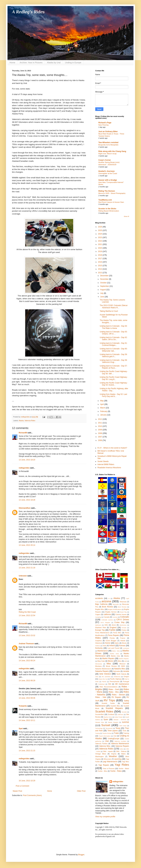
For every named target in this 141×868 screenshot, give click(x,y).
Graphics (98, 641)
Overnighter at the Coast (108, 173)
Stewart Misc (100, 722)
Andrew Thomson (26, 644)
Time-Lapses (113, 731)
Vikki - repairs (108, 751)
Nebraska (117, 671)
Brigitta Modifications (115, 609)
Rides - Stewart (118, 695)
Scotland (111, 714)
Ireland (112, 646)
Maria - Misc (116, 651)
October (104, 283)
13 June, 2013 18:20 (27, 460)
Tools (124, 731)
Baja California (101, 604)
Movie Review (111, 666)
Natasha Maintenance (103, 669)
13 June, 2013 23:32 (27, 635)
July (102, 293)
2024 (100, 234)
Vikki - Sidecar (121, 751)
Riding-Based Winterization (109, 211)
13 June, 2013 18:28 (27, 500)
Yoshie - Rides (116, 771)
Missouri (122, 664)
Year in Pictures (109, 768)
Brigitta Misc (100, 609)
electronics (123, 625)
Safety (126, 701)
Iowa (104, 646)
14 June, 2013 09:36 (27, 698)
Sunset (106, 725)
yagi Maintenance (110, 762)
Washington (100, 756)
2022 (100, 241)
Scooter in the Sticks (107, 209)
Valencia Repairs (122, 746)
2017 (100, 259)
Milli (126, 661)
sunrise (126, 722)
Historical (99, 643)
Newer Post (17, 791)
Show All (126, 216)
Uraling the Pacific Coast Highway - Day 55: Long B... (114, 378)
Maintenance (103, 651)
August (103, 290)
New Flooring (103, 125)
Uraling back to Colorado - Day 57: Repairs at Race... (114, 367)
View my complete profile (105, 817)
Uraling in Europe (73, 63)
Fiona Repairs (114, 635)
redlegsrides (24, 468)
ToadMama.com (105, 200)
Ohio (97, 677)
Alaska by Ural (54, 63)
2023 (100, 237)
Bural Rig (123, 612)
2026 (100, 227)
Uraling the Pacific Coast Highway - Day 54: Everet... (114, 384)
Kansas (122, 646)
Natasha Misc (120, 669)
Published (101, 684)
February (104, 411)
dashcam (98, 625)
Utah (107, 741)
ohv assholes (106, 677)
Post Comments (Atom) (32, 795)
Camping (98, 617)
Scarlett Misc (115, 706)
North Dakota (121, 674)
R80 (110, 684)
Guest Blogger (111, 641)
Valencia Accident (120, 741)
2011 (100, 423)
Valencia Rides (30, 421)
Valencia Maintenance (120, 744)
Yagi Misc (125, 762)
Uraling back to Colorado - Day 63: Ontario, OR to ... (114, 333)
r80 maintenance (122, 684)
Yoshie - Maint (124, 768)
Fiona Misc (117, 633)
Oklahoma (117, 677)
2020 (100, 248)
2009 (100, 430)
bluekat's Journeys (106, 171)
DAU (106, 625)
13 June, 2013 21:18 (27, 568)
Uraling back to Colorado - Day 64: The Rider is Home (114, 327)
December (105, 276)
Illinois (124, 643)
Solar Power (119, 717)
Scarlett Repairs (114, 708)
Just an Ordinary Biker (108, 132)
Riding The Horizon (107, 191)
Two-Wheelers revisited (108, 142)
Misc (109, 664)
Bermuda (116, 604)
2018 (100, 255)
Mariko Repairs (108, 658)
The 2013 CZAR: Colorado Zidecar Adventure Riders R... (114, 306)
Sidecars (120, 714)
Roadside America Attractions (109, 468)
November (105, 279)
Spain (106, 720)
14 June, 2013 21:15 (27, 751)
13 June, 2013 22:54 (27, 615)
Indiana (98, 646)
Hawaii (123, 641)
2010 (100, 426)
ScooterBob (99, 714)
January (104, 415)
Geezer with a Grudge (108, 180)
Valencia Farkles (101, 744)
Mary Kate (101, 661)
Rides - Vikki (101, 697)
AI (109, 598)
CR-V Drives (123, 620)
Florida (112, 638)
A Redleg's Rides (28, 12)
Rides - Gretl (114, 689)
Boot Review (122, 607)
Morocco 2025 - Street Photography (112, 193)
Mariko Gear (114, 654)
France (123, 638)
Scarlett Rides (104, 711)
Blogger (81, 855)
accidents (99, 598)
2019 (100, 251)
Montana (98, 666)
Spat (21, 729)
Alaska (21, 421)
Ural (115, 736)
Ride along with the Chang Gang (112, 151)
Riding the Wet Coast (27, 612)
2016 (100, 262)
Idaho (117, 643)
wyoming (118, 759)
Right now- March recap (107, 154)
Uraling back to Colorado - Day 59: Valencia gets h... (114, 355)
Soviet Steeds (103, 461)
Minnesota (99, 664)
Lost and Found (113, 648)
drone (114, 625)
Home (12, 63)
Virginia (114, 754)
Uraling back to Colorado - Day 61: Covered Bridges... (114, 344)
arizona (106, 601)
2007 (100, 437)
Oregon (126, 677)
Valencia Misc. (105, 746)
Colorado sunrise (107, 620)
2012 (100, 419)
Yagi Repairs (104, 765)
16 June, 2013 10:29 (27, 781)
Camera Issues (121, 614)
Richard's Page (105, 123)
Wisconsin (107, 759)
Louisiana (126, 648)
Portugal (126, 681)
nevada (126, 671)
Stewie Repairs (113, 722)
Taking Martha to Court (109, 311)
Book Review (107, 607)
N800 (123, 666)
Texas (118, 728)
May (102, 401)
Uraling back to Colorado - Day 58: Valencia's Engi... (114, 361)
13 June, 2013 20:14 (27, 545)
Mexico (111, 661)
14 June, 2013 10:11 (27, 720)
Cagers (98, 614)
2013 (100, 273)
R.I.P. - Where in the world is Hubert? (112, 448)
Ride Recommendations (109, 687)
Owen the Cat (103, 679)
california (107, 614)
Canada (106, 617)
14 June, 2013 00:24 (27, 661)
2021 (100, 244)
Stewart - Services (120, 720)
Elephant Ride (101, 628)
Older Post (81, 791)
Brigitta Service (111, 612)
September (105, 286)
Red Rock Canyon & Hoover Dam (111, 202)
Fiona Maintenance (102, 633)
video (122, 749)
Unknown (23, 576)
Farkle (112, 630)
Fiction (124, 630)
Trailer (117, 733)
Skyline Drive (108, 717)
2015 (100, 266)
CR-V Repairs (105, 622)
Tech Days (123, 726)
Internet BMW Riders (106, 464)
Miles (119, 661)
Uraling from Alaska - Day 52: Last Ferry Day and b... (113, 395)
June (102, 297)
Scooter (124, 712)
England (113, 628)
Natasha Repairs (102, 671)
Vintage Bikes (101, 754)
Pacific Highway (116, 679)
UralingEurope (114, 739)
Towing (97, 733)
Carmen (115, 617)
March (103, 408)
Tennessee (109, 728)
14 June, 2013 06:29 (27, 681)
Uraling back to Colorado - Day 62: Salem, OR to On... (114, 338)
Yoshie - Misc (102, 771)
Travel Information (105, 736)
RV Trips (109, 700)
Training (126, 733)
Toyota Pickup (107, 733)
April (102, 404)
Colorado (125, 617)
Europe (124, 628)
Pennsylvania (114, 681)
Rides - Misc (114, 692)
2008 (100, 433)
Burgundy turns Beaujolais (108, 145)
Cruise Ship (119, 622)
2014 (100, 269)
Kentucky (99, 648)
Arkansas (123, 602)
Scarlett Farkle (108, 703)
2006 (100, 440)
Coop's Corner (105, 160)
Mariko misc (115, 656)
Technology (99, 728)
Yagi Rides (122, 765)
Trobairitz (23, 706)
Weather (113, 756)
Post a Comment (22, 786)
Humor (108, 643)
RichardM (23, 433)
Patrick (104, 682)
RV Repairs (116, 697)
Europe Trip (100, 630)
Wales (123, 754)
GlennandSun (25, 508)
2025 (100, 230)
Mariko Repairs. (124, 659)
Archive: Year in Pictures (31, 63)
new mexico (105, 674)
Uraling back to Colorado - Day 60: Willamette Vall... (114, 350)
